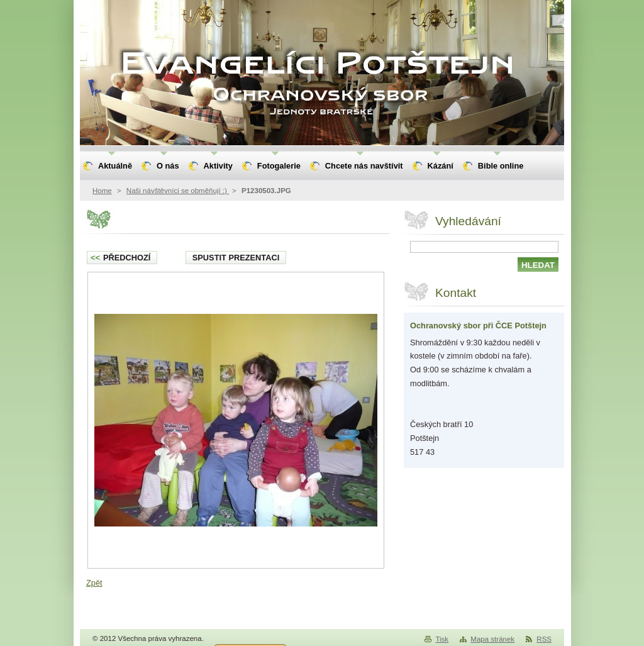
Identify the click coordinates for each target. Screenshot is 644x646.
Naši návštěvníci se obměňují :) (178, 191)
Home (102, 191)
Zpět (94, 583)
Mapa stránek (492, 639)
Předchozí (120, 258)
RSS (544, 639)
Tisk (442, 639)
